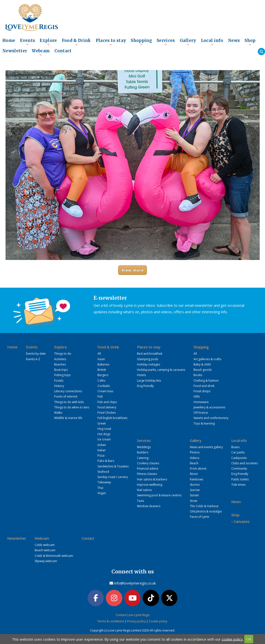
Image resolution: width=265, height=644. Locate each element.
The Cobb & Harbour (204, 506)
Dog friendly (145, 386)
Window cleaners (149, 506)
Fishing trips (62, 375)
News (234, 41)
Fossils (59, 381)
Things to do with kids (69, 402)
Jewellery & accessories (209, 407)
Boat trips (61, 370)
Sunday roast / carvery (113, 477)
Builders (143, 452)
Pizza (101, 455)
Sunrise (195, 490)
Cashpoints (239, 458)
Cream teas (105, 391)
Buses (235, 447)
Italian (102, 450)
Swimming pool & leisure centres (159, 495)
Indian (102, 445)
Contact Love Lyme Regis (133, 615)
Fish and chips (107, 402)
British (102, 370)
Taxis (140, 501)
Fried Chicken (107, 413)
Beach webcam (45, 550)
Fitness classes (147, 474)
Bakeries (103, 364)
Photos (195, 452)
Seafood (103, 472)
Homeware (201, 402)
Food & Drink (76, 42)
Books (198, 375)
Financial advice (148, 468)
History (59, 386)
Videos (195, 458)
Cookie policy (158, 621)
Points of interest (66, 396)
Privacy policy (136, 621)
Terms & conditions (111, 621)
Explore (48, 42)
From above (198, 468)
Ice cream (104, 439)
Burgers (103, 375)
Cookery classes (148, 463)
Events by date (36, 354)
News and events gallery (206, 447)
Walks (58, 413)
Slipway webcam (46, 561)
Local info (212, 42)
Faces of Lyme (200, 517)
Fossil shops (202, 391)
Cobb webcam (45, 545)
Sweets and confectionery (211, 418)
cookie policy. (233, 639)
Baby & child (202, 364)
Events (27, 42)
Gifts (197, 396)
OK (249, 639)
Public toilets (240, 479)
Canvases (242, 521)
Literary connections (68, 391)
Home (9, 41)
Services (166, 42)
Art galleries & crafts (207, 359)
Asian (101, 359)
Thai (100, 488)
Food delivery (107, 407)
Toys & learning (204, 423)
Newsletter (15, 51)
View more (132, 270)
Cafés (101, 381)
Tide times (238, 485)
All (99, 354)
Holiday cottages (149, 364)
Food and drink (204, 386)
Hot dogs (104, 434)
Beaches (60, 364)
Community (239, 468)
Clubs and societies (245, 463)
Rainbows (197, 479)
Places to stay (111, 42)
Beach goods (203, 370)
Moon (194, 474)
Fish (100, 396)
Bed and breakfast (150, 354)
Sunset (194, 495)
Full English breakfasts (112, 418)
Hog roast (104, 429)
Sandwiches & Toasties (113, 466)
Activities (60, 359)
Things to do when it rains (72, 407)
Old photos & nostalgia (206, 511)
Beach (194, 463)
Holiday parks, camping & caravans (161, 370)
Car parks (238, 452)
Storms (195, 485)
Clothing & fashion (206, 381)
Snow (194, 501)
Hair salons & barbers (152, 479)
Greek (102, 423)
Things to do (63, 354)
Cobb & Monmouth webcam (54, 556)
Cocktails (104, 386)
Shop (250, 42)
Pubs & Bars (106, 461)
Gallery (188, 42)
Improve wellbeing (150, 485)
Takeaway (104, 482)
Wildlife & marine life (68, 418)
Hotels (141, 375)
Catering (143, 458)
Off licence (201, 413)
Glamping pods (148, 359)
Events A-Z (33, 359)
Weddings (144, 447)
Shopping (141, 42)
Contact (63, 51)
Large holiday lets (149, 381)
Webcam (41, 52)
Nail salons (144, 490)
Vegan (102, 493)
